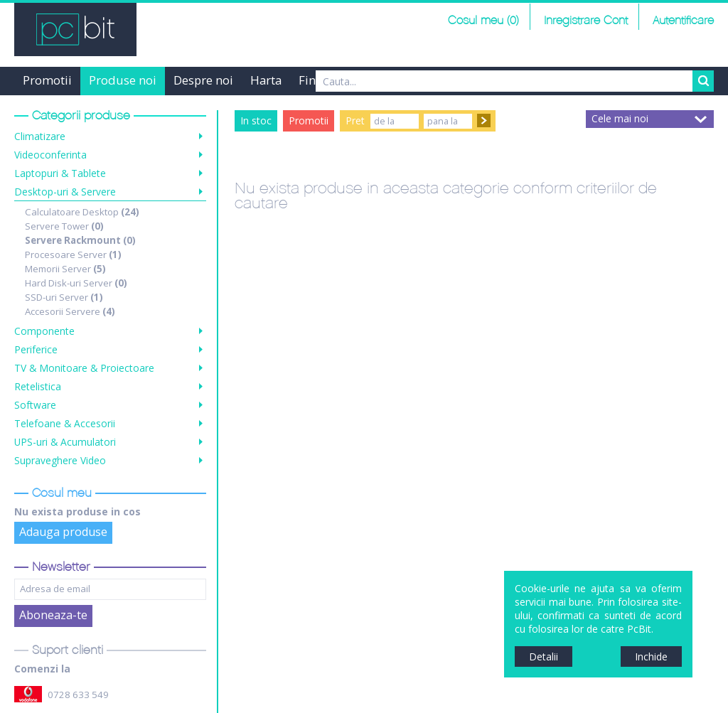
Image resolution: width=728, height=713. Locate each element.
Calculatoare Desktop (82, 212)
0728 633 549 (78, 695)
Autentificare (683, 21)
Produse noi (123, 80)
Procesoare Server (73, 254)
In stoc (256, 120)
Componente (44, 331)
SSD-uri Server (64, 297)
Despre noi (203, 80)
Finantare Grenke (346, 80)
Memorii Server (65, 269)
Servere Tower (64, 226)
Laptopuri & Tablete (60, 173)
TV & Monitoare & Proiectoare (84, 368)
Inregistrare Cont (586, 21)
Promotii (47, 80)
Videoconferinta (50, 155)
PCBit (75, 30)
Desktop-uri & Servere (65, 192)
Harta (266, 80)
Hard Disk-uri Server (76, 283)
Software (35, 405)
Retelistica (38, 386)
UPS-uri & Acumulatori (65, 442)
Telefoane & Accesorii (65, 423)
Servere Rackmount (80, 240)
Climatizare (40, 136)
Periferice (36, 349)
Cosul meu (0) (483, 21)
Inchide (651, 656)
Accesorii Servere (70, 311)
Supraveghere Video (60, 460)
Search (703, 81)
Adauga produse (63, 532)
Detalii (544, 656)
